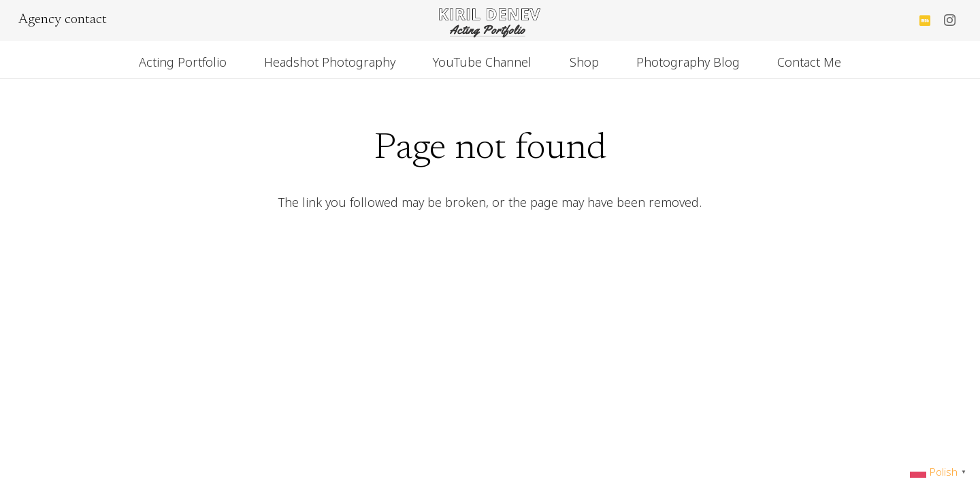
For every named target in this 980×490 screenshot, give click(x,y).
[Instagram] (949, 20)
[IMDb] (925, 20)
